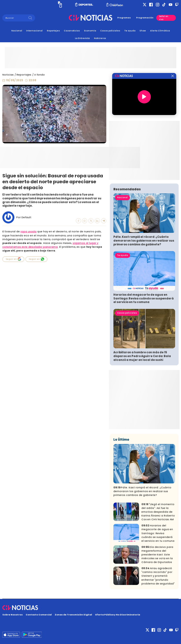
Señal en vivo (164, 18)
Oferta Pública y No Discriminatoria (117, 615)
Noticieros (100, 38)
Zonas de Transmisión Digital (73, 615)
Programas (124, 18)
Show (143, 31)
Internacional (34, 31)
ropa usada (29, 232)
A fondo (39, 75)
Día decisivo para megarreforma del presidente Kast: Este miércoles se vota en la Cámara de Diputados (157, 555)
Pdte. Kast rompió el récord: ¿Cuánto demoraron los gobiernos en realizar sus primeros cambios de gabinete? (144, 241)
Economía (90, 31)
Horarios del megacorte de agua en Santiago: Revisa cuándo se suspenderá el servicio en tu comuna (144, 298)
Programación (145, 18)
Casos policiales (110, 31)
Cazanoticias (72, 31)
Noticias (8, 75)
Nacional (17, 31)
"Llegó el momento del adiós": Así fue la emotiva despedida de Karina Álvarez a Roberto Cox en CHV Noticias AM (158, 512)
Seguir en (13, 259)
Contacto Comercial (39, 615)
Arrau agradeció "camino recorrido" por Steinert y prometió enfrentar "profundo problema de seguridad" (158, 576)
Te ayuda (130, 31)
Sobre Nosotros (12, 615)
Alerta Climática (160, 31)
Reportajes (53, 31)
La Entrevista (82, 38)
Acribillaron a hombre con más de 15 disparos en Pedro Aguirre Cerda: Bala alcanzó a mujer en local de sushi (142, 356)
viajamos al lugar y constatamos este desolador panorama (50, 245)
